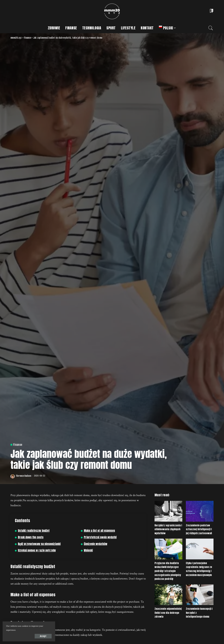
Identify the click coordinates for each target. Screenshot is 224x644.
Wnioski (88, 550)
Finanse (18, 445)
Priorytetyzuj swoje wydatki (100, 537)
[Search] (211, 28)
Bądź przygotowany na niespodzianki (39, 544)
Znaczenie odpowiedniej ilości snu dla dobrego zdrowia (168, 613)
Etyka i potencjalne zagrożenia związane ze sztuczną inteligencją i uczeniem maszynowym (199, 569)
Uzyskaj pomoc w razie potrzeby (37, 550)
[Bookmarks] (211, 11)
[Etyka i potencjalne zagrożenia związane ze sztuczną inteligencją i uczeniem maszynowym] (200, 549)
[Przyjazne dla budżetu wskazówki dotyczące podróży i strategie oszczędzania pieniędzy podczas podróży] (168, 549)
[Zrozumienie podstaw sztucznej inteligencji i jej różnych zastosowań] (200, 511)
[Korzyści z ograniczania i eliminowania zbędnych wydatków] (168, 511)
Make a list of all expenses (99, 531)
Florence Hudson (24, 476)
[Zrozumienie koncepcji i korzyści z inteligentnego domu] (200, 595)
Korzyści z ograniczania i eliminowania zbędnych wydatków (168, 529)
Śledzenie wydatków (96, 544)
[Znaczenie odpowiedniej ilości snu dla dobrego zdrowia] (168, 595)
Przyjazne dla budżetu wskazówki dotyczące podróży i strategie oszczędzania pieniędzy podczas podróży (168, 571)
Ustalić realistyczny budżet (34, 531)
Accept (43, 636)
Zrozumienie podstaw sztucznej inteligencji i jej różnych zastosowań (199, 529)
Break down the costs (31, 537)
